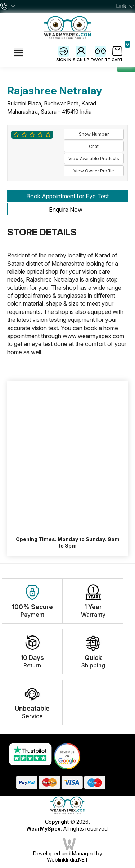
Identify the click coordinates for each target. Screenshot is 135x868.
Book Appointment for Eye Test (67, 196)
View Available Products (94, 159)
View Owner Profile (94, 171)
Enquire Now (66, 210)
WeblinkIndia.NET (67, 860)
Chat (94, 146)
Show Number (94, 134)
